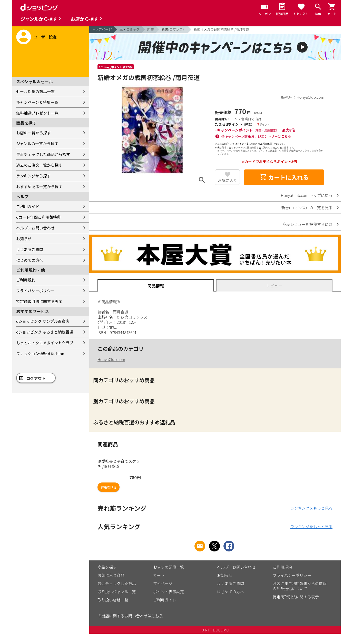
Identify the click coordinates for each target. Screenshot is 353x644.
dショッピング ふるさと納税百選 (45, 332)
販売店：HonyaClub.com (303, 97)
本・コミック (130, 29)
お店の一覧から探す (33, 133)
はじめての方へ (30, 260)
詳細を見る (109, 487)
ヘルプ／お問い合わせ (35, 228)
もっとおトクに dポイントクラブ (45, 343)
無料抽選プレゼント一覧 (37, 113)
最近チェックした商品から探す (43, 154)
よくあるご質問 (30, 249)
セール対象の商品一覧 (35, 91)
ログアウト (36, 378)
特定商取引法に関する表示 (39, 301)
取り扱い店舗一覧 (113, 600)
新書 (151, 29)
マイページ (163, 583)
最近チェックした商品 (117, 583)
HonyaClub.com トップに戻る (307, 195)
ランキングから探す (33, 176)
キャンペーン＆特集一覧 (37, 102)
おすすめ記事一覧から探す (39, 187)
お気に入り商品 (111, 575)
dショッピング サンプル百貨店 (43, 321)
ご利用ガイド (28, 206)
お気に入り (227, 180)
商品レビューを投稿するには (307, 224)
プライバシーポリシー (35, 291)
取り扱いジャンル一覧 (117, 592)
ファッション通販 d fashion (40, 353)
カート (159, 575)
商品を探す (107, 567)
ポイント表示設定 (169, 592)
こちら (157, 616)
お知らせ (24, 239)
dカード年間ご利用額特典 (38, 217)
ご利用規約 (26, 280)
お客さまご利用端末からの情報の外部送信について (300, 586)
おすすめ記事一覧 (169, 567)
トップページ (102, 29)
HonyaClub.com (111, 359)
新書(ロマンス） (174, 29)
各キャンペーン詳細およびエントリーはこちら (256, 136)
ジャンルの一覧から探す (37, 143)
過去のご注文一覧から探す (39, 165)
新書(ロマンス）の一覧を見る (307, 208)
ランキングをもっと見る (311, 508)
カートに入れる (284, 177)
